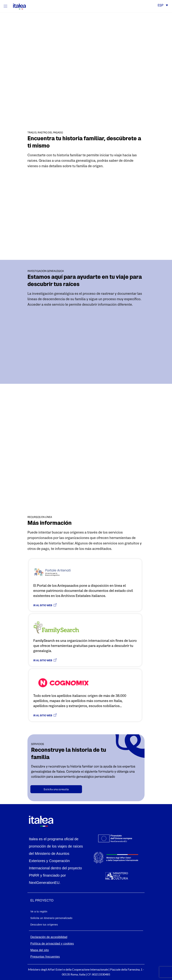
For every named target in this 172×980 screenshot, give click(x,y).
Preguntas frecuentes (45, 957)
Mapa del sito (40, 950)
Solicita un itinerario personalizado (51, 918)
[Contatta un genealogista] (56, 789)
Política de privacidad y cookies (52, 944)
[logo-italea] (17, 6)
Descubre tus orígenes (44, 925)
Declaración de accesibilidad (49, 937)
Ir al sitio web (45, 605)
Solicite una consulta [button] (56, 789)
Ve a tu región (39, 911)
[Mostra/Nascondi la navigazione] (5, 6)
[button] (163, 6)
